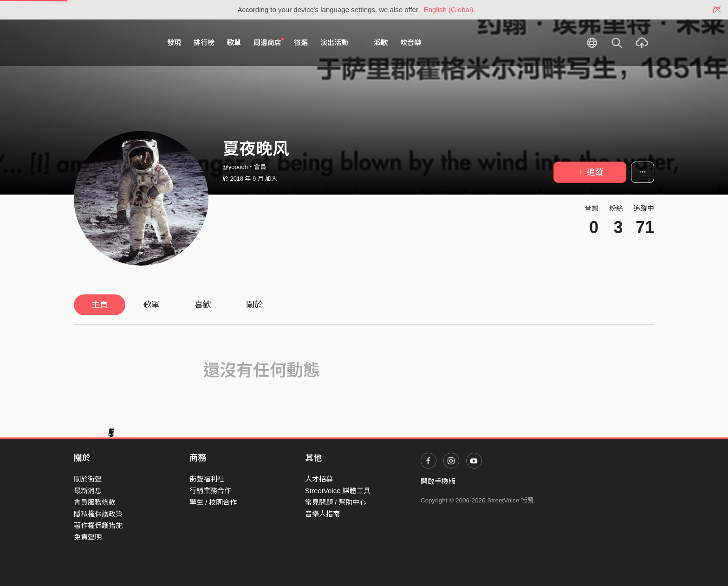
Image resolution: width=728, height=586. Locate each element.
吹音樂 (411, 42)
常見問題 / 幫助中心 (336, 502)
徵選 (301, 42)
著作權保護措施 (98, 525)
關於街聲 (88, 479)
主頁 (100, 305)
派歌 (381, 42)
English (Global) (449, 10)
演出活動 (334, 42)
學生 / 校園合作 (213, 502)
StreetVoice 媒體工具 (338, 491)
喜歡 (203, 305)
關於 (254, 305)
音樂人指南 (322, 514)
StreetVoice (112, 43)
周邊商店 (269, 42)
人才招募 (319, 479)
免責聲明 (88, 537)
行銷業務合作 (210, 491)
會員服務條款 (95, 502)
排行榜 (204, 42)
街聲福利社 (207, 479)
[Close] (718, 10)
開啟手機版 (438, 481)
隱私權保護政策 (98, 514)
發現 (174, 42)
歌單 (234, 42)
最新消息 (88, 491)
